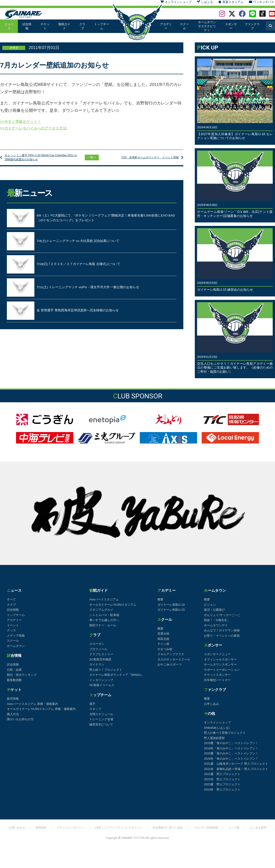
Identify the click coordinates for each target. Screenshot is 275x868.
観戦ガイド (64, 26)
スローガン (97, 644)
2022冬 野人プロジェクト (222, 779)
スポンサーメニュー (217, 654)
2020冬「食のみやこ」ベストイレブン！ (231, 759)
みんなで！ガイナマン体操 (222, 630)
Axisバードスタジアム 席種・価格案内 (32, 704)
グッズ (11, 630)
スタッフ (95, 709)
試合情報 (27, 26)
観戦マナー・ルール (103, 625)
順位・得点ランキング (22, 675)
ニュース (9, 26)
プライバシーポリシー (68, 830)
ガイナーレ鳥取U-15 (171, 610)
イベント (13, 625)
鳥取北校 (163, 639)
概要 (160, 599)
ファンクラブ (252, 26)
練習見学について (101, 724)
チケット (45, 26)
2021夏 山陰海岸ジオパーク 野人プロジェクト (236, 764)
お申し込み (211, 704)
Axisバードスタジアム (104, 599)
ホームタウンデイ (216, 625)
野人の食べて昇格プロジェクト (225, 733)
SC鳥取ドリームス (102, 685)
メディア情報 (16, 636)
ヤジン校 (163, 644)
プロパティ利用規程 (208, 830)
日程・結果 (14, 670)
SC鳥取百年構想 (100, 659)
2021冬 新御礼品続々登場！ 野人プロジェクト (236, 769)
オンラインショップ (217, 722)
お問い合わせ (13, 830)
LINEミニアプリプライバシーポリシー (117, 830)
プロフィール (98, 649)
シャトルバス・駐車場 (104, 615)
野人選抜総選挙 (214, 738)
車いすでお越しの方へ (104, 620)
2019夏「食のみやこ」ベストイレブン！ (231, 743)
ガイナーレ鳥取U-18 (171, 605)
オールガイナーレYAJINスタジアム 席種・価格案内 (41, 709)
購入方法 (13, 714)
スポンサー (231, 26)
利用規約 (37, 830)
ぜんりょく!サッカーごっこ (222, 615)
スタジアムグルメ (101, 610)
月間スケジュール (101, 714)
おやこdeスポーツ (169, 664)
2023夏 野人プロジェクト (222, 784)
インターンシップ (101, 680)
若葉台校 (163, 634)
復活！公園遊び (214, 610)
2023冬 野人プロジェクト (222, 790)
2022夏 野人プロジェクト (222, 774)
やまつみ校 (165, 649)
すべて (11, 599)
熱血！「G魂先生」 (217, 620)
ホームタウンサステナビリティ (206, 26)
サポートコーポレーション (222, 670)
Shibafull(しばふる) (217, 728)
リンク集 (236, 830)
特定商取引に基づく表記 (169, 830)
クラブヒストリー (101, 654)
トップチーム (101, 26)
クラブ (82, 26)
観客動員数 (14, 680)
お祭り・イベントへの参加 (222, 636)
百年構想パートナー (217, 680)
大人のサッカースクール (174, 659)
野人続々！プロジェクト (106, 670)
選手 (92, 704)
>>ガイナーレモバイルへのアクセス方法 (37, 129)
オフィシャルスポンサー (220, 659)
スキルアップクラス (171, 654)
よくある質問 (261, 830)
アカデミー (166, 26)
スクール (184, 26)
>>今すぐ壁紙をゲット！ (23, 122)
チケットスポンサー (217, 675)
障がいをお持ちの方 (20, 719)
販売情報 (13, 699)
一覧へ (92, 159)
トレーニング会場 (101, 719)
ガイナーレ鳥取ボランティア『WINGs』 (117, 675)
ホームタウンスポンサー (220, 664)
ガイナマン (97, 664)
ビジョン (210, 605)
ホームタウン (16, 646)
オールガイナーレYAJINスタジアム (113, 605)
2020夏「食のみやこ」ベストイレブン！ (231, 753)
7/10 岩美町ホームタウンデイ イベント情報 (145, 159)
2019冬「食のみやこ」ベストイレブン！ (231, 748)
